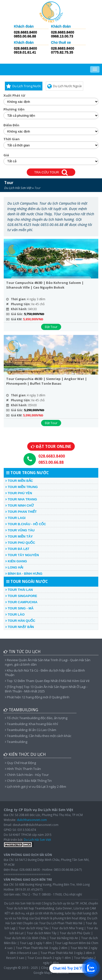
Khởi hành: (19, 309)
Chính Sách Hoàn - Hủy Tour (27, 775)
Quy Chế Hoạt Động (20, 763)
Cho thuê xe (61, 42)
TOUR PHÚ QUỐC (20, 543)
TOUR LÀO (15, 614)
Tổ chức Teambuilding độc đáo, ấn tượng (36, 718)
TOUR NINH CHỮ (19, 505)
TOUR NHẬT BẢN (20, 627)
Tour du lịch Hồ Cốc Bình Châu (25, 938)
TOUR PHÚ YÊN (19, 493)
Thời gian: (19, 299)
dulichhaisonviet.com (32, 820)
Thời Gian (12, 139)
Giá (6, 155)
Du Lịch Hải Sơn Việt (18, 188)
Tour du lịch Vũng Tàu (34, 928)
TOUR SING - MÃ (19, 608)
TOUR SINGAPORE (21, 596)
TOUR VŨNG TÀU (20, 530)
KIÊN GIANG (16, 561)
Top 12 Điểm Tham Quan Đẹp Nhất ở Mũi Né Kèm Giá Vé (47, 681)
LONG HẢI (14, 567)
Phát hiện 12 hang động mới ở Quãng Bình (37, 697)
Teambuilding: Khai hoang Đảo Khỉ (31, 724)
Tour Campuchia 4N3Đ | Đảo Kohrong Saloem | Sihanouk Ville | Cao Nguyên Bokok (45, 285)
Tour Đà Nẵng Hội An (64, 938)
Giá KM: (17, 319)
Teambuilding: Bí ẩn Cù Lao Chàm (31, 730)
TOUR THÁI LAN (19, 590)
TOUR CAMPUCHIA (21, 602)
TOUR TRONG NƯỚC (27, 473)
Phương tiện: (21, 304)
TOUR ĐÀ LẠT (17, 549)
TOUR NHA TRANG (21, 499)
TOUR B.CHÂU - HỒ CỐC (26, 524)
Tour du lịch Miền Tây (42, 933)
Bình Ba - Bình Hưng (24, 574)
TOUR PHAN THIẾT (21, 512)
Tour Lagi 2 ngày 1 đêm (36, 943)
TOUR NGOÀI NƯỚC (27, 581)
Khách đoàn (24, 26)
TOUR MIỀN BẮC (19, 481)
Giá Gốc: (17, 314)
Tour (9, 183)
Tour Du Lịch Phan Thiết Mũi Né (61, 923)
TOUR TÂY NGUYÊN (22, 555)
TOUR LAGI (15, 518)
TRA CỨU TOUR (51, 173)
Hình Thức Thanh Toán (23, 769)
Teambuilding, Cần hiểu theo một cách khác (38, 736)
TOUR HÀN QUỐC (20, 621)
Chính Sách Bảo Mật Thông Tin (28, 781)
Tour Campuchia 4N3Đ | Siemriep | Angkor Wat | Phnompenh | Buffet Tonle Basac (47, 381)
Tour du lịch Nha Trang (68, 928)
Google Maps (43, 973)
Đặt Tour (51, 327)
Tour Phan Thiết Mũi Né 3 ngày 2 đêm (42, 948)
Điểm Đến (11, 125)
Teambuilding (16, 742)
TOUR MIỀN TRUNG (21, 487)
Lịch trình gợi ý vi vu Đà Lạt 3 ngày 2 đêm (36, 787)
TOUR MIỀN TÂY (19, 536)
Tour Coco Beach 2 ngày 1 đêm (49, 958)
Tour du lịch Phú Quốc (75, 933)
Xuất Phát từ (14, 95)
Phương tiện (14, 109)
